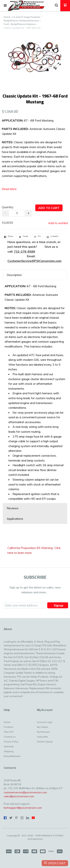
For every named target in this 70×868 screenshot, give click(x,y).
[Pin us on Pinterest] (16, 818)
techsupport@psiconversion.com (23, 808)
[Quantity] (17, 213)
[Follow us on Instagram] (22, 818)
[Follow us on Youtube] (33, 818)
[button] (5, 6)
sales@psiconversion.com (19, 796)
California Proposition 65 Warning (30, 548)
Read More (9, 189)
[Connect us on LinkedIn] (28, 818)
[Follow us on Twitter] (11, 818)
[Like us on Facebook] (5, 818)
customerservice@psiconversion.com (25, 792)
